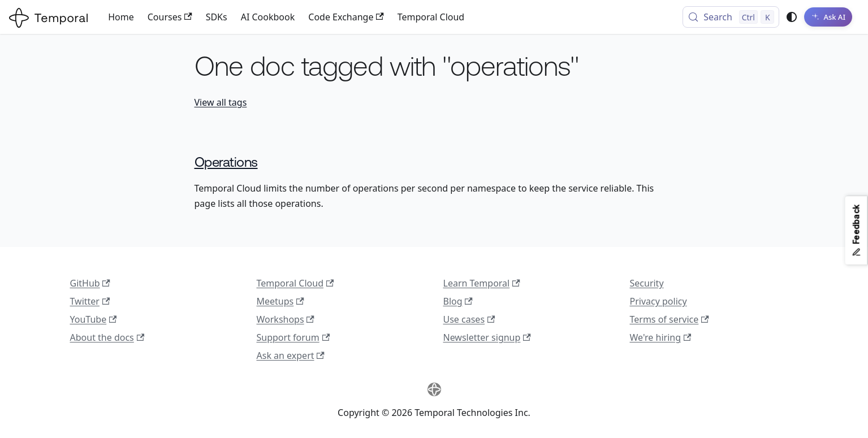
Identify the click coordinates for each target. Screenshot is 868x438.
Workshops (286, 319)
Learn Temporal (482, 283)
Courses (170, 17)
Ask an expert (291, 355)
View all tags (221, 102)
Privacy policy (658, 301)
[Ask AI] (828, 17)
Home (121, 17)
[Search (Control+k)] (731, 17)
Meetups (280, 301)
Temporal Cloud (431, 17)
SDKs (217, 17)
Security (647, 283)
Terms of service (670, 319)
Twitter (90, 301)
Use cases (469, 319)
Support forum (293, 337)
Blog (458, 301)
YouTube (94, 319)
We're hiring (661, 337)
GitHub (90, 283)
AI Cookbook (268, 17)
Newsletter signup (487, 337)
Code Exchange (346, 17)
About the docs (107, 337)
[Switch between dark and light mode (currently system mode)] (792, 17)
